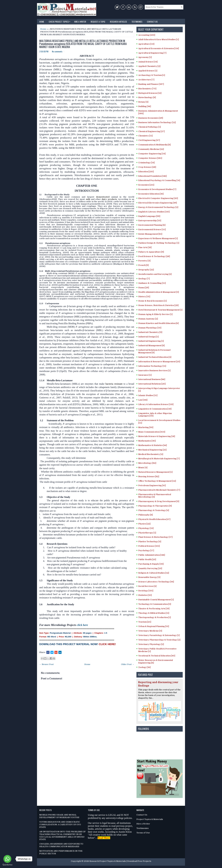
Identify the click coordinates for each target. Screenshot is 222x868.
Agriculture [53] (146, 44)
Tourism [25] (145, 622)
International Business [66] (152, 379)
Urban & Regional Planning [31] (154, 626)
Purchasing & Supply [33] (151, 564)
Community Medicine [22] (151, 149)
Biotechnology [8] (147, 97)
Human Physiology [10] (150, 328)
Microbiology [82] (147, 463)
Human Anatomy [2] (148, 319)
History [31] (144, 297)
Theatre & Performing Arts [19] (154, 609)
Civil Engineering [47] (149, 140)
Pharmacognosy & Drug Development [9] (159, 501)
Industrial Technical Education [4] (155, 357)
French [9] (143, 265)
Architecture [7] (146, 80)
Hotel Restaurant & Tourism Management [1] (160, 310)
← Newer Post (46, 664)
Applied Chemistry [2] (149, 66)
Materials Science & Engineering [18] (157, 436)
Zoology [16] (144, 667)
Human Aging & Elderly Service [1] (155, 314)
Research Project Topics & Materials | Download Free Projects (120, 861)
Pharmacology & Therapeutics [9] (155, 506)
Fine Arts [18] (145, 247)
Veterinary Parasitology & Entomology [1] (159, 635)
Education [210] (146, 172)
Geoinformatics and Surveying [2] (155, 274)
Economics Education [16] (151, 194)
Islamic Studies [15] (148, 395)
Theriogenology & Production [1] (155, 617)
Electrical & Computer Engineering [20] (158, 198)
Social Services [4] (147, 586)
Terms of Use (143, 833)
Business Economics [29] (151, 118)
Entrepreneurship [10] (150, 221)
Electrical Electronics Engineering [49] (158, 203)
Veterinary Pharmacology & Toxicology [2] (159, 640)
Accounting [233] (147, 35)
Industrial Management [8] (151, 345)
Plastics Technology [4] (150, 542)
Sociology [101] (146, 591)
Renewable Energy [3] (149, 577)
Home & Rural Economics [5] (152, 301)
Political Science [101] (149, 546)
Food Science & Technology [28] (154, 256)
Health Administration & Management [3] (159, 292)
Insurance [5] (145, 375)
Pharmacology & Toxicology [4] (154, 510)
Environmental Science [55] (152, 229)
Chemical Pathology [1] (150, 127)
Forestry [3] (144, 261)
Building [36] (145, 106)
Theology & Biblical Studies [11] (154, 613)
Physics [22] (144, 524)
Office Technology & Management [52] (157, 481)
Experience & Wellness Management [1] (158, 238)
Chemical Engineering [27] (151, 131)
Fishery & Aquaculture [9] (151, 252)
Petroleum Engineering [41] (152, 485)
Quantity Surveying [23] (150, 568)
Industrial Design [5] (148, 337)
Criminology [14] (146, 163)
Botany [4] (143, 102)
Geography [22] (146, 270)
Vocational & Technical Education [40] (157, 656)
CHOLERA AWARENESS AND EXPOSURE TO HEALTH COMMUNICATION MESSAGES (61, 845)
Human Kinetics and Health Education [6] (158, 323)
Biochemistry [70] (147, 89)
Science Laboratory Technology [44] (156, 582)
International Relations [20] (152, 384)
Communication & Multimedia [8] (154, 145)
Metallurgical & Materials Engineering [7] (159, 459)
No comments (57, 51)
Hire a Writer (80, 22)
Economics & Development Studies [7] (157, 189)
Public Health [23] (147, 559)
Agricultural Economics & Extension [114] (159, 48)
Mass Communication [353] (152, 432)
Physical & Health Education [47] (154, 519)
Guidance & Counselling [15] (152, 283)
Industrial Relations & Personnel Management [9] (154, 351)
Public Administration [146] (152, 555)
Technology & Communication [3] (155, 604)
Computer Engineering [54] (152, 154)
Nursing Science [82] (149, 476)
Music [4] (143, 468)
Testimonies (137, 22)
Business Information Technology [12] (157, 122)
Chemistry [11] (145, 136)
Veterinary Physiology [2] (151, 644)
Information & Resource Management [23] (159, 362)
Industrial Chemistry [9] (150, 332)
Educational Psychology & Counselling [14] (159, 180)
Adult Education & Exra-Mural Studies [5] (159, 39)
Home (42, 22)
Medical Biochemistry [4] (151, 454)
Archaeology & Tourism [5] (152, 75)
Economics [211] (146, 185)
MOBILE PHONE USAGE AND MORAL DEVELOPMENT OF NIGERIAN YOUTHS (59, 816)
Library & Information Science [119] (156, 404)
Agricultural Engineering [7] (152, 53)
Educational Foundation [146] (152, 176)
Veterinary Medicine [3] (150, 631)
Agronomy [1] (145, 57)
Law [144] (143, 400)
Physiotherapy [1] (147, 533)
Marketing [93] (146, 427)
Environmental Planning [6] (152, 225)
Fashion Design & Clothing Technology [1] (159, 243)
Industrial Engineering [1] (151, 341)
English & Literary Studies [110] (154, 212)
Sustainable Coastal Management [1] (156, 600)
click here (82, 625)
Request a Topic (98, 22)
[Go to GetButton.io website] (7, 865)
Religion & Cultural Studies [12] (154, 573)
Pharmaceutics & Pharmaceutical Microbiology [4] (155, 496)
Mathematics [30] (147, 441)
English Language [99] (149, 216)
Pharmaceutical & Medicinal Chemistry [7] (159, 490)
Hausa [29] (144, 288)
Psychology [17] (146, 550)
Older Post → (128, 664)
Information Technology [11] (152, 366)
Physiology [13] (146, 528)
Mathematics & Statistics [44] (153, 445)
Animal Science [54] (148, 62)
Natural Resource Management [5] (155, 472)
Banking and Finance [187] (151, 84)
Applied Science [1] (148, 71)
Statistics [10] (145, 595)
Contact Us (152, 22)
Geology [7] (144, 279)
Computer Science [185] (150, 158)
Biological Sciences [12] (150, 93)
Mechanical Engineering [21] (152, 450)
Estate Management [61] (150, 234)
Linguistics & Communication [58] (155, 409)
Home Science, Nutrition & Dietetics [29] (158, 305)
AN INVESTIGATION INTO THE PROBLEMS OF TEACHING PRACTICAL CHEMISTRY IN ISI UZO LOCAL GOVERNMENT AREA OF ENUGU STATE (62, 836)
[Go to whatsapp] (7, 859)
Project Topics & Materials (150, 819)
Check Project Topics (60, 21)
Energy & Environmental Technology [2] (158, 207)
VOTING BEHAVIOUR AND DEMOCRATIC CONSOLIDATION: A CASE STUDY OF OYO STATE (60, 825)
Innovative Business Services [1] (154, 371)
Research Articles (118, 22)
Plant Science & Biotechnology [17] (155, 537)
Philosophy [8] (146, 515)
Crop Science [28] (147, 167)
